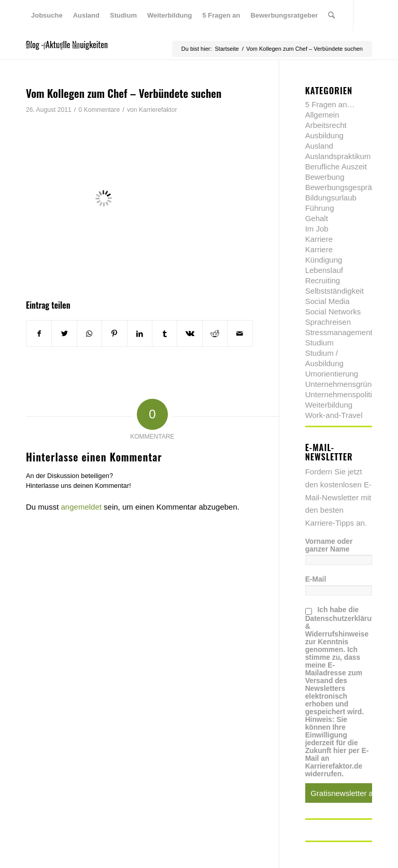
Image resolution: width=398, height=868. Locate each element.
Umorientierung (332, 374)
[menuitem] (47, 16)
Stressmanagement (339, 332)
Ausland (319, 146)
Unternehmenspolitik (341, 394)
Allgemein (322, 115)
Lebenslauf (324, 270)
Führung (320, 208)
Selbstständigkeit (335, 291)
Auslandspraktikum (338, 156)
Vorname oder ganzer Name (329, 545)
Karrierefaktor (158, 110)
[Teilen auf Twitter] (64, 334)
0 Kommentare (99, 110)
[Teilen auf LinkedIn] (140, 334)
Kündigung (324, 260)
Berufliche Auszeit (336, 167)
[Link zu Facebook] (45, 46)
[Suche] (331, 16)
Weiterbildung (329, 405)
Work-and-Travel (334, 415)
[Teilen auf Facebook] (39, 334)
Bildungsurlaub (331, 198)
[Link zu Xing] (60, 46)
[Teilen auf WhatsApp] (89, 334)
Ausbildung (324, 135)
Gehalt (317, 218)
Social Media (328, 301)
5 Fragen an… (330, 104)
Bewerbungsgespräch (343, 187)
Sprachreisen (328, 322)
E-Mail (316, 579)
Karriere (319, 239)
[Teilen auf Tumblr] (165, 334)
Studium (319, 343)
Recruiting (323, 280)
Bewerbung (325, 177)
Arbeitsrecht (326, 125)
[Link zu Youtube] (76, 46)
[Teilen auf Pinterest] (114, 334)
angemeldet (81, 507)
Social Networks (333, 312)
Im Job (317, 229)
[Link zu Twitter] (29, 46)
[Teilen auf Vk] (189, 334)
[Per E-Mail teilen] (240, 334)
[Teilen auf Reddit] (215, 334)
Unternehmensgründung (347, 384)
